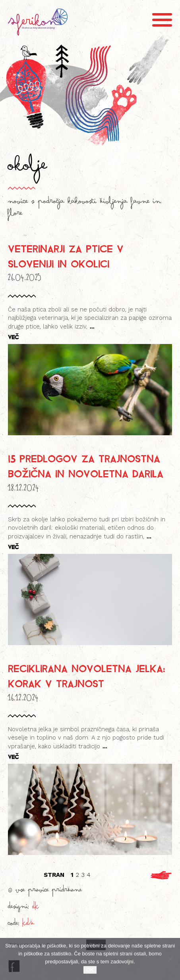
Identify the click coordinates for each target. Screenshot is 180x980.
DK (36, 908)
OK (90, 970)
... (91, 326)
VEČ (13, 337)
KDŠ (28, 925)
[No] (170, 959)
